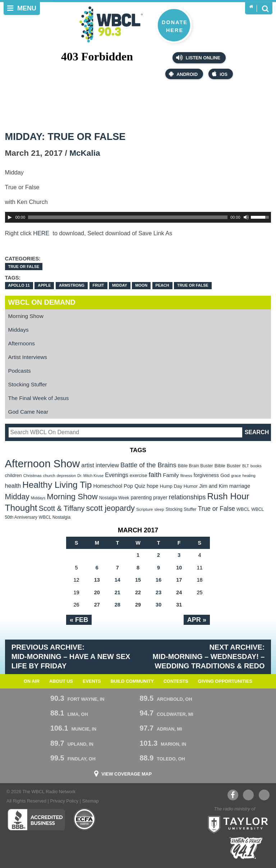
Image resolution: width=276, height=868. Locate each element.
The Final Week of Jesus (39, 398)
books (256, 466)
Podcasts (20, 371)
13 (97, 580)
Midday (120, 285)
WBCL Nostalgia (55, 517)
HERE (42, 233)
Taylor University (236, 824)
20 (97, 592)
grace (236, 476)
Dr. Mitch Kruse (90, 476)
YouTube (248, 795)
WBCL (243, 509)
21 (118, 592)
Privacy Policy (64, 801)
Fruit (98, 285)
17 (179, 580)
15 (138, 580)
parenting (141, 497)
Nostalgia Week (114, 498)
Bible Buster (228, 466)
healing (249, 476)
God (225, 475)
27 (97, 605)
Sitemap (90, 801)
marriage (240, 486)
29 (138, 605)
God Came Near (28, 412)
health (13, 486)
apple (44, 285)
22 (138, 592)
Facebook (233, 795)
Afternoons (22, 343)
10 (179, 568)
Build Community (132, 681)
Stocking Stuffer (28, 384)
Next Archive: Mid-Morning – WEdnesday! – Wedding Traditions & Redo (209, 656)
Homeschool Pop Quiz (119, 486)
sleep (159, 509)
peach (162, 285)
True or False (193, 285)
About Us (61, 681)
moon (141, 285)
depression (66, 476)
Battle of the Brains (148, 465)
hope (153, 486)
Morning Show (26, 316)
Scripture (145, 509)
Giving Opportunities (225, 681)
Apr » (197, 620)
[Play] (10, 217)
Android (183, 74)
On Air (32, 681)
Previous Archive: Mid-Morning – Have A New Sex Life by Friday (71, 656)
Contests (176, 681)
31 (179, 605)
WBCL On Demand (42, 302)
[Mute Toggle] (246, 217)
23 (158, 592)
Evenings (117, 475)
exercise (139, 475)
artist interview (100, 465)
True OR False (24, 267)
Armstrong (72, 285)
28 (118, 605)
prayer (160, 497)
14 (118, 580)
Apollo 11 (19, 285)
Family (171, 475)
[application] (138, 217)
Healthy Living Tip (57, 485)
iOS (220, 74)
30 (158, 605)
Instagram (264, 795)
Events (92, 681)
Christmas (33, 476)
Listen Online (198, 58)
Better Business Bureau (36, 819)
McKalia (85, 153)
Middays (19, 330)
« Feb (79, 620)
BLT (246, 466)
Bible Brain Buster (195, 466)
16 (158, 580)
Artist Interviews (28, 357)
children (13, 475)
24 (179, 592)
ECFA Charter (85, 819)
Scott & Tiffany (62, 508)
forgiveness (206, 475)
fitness (186, 476)
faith (155, 475)
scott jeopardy (111, 508)
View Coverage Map (126, 774)
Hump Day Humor (179, 486)
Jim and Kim (213, 486)
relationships (187, 497)
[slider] (128, 217)
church (49, 476)
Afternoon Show (43, 463)
